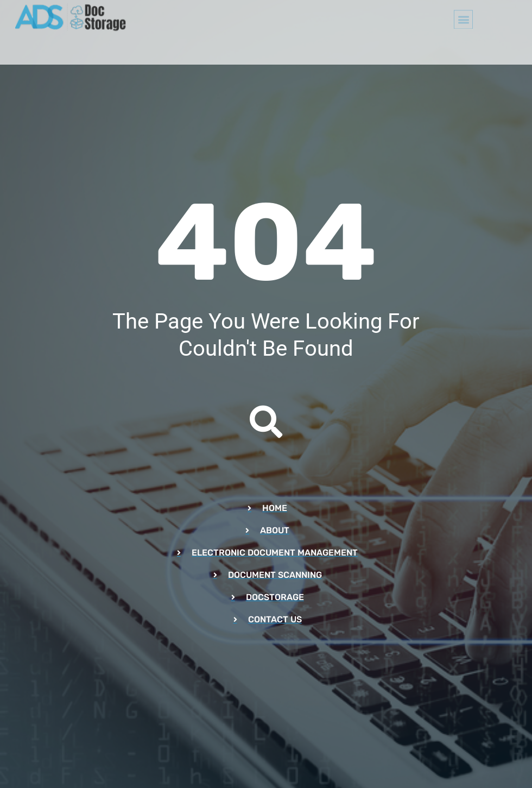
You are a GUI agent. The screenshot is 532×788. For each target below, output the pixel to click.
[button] (463, 15)
